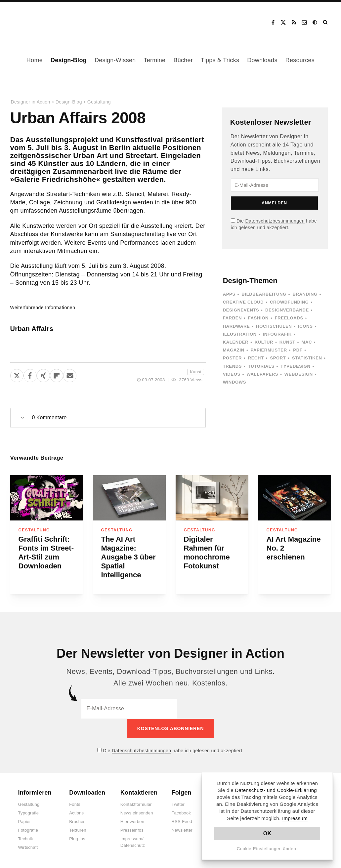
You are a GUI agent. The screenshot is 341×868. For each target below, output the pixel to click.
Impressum (295, 818)
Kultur (264, 342)
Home (35, 60)
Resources (300, 60)
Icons (305, 326)
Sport (278, 358)
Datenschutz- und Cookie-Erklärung (276, 790)
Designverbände (287, 310)
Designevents (241, 310)
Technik (26, 839)
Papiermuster (269, 350)
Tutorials (261, 366)
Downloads (262, 60)
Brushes (77, 822)
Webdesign (299, 374)
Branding (305, 294)
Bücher (183, 60)
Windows (234, 382)
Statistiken (307, 358)
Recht (256, 358)
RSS (294, 22)
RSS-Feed (182, 822)
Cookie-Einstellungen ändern (267, 849)
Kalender (236, 342)
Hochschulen (274, 326)
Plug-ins (77, 839)
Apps (229, 294)
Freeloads (289, 318)
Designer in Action (44, 20)
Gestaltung (99, 102)
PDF (298, 350)
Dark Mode (315, 22)
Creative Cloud (243, 302)
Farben (232, 318)
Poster (232, 358)
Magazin (234, 350)
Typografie (29, 813)
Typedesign (295, 366)
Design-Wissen (115, 60)
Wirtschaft (28, 847)
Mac (307, 342)
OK (267, 833)
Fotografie (28, 830)
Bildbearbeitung (264, 294)
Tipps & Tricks (220, 60)
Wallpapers (262, 374)
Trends (232, 366)
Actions (76, 813)
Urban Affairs (32, 329)
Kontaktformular (136, 804)
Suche (326, 22)
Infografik (277, 334)
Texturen (78, 830)
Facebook (273, 22)
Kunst (196, 372)
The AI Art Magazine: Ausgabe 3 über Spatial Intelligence (128, 557)
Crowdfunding (289, 302)
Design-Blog (69, 60)
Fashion (258, 318)
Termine (154, 60)
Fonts (75, 804)
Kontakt (305, 22)
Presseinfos (132, 830)
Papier (25, 822)
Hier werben (132, 822)
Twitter (178, 804)
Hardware (236, 326)
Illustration (240, 334)
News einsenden (137, 813)
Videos (232, 374)
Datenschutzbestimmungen (275, 221)
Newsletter (182, 830)
